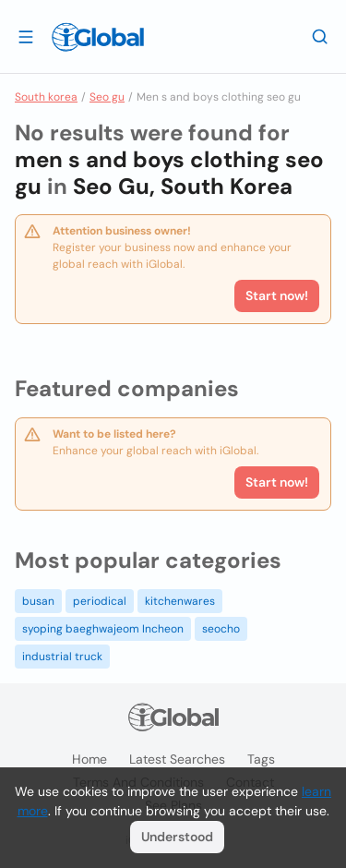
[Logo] (98, 37)
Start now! (277, 482)
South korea (46, 97)
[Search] (320, 36)
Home (89, 759)
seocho (221, 629)
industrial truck (62, 657)
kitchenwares (180, 601)
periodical (100, 601)
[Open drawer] (26, 36)
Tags (261, 759)
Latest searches (177, 759)
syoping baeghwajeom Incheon (103, 629)
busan (38, 601)
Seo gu (107, 97)
